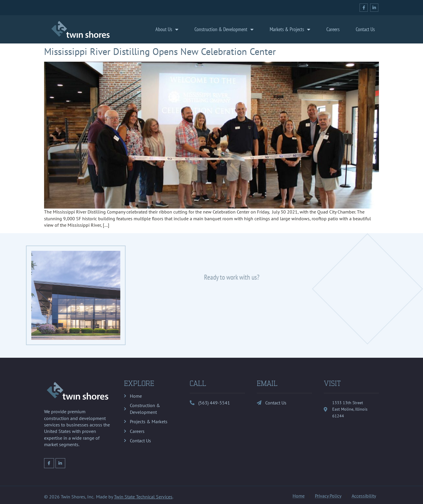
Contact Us (365, 29)
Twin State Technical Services (143, 497)
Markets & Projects (290, 29)
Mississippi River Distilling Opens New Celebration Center (160, 51)
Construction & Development (224, 29)
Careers (333, 29)
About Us (167, 29)
